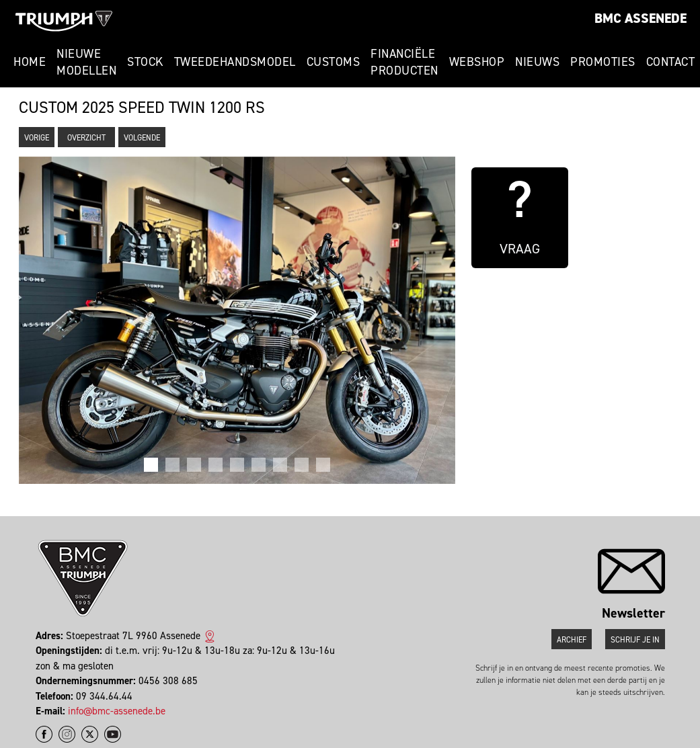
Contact (671, 62)
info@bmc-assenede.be (117, 711)
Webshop (477, 62)
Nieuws (537, 62)
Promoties (603, 62)
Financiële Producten (404, 62)
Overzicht (86, 138)
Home (30, 62)
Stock (145, 62)
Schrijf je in (635, 640)
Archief (572, 640)
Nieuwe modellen (86, 62)
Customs (334, 62)
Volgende (142, 138)
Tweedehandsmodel (235, 62)
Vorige (37, 138)
